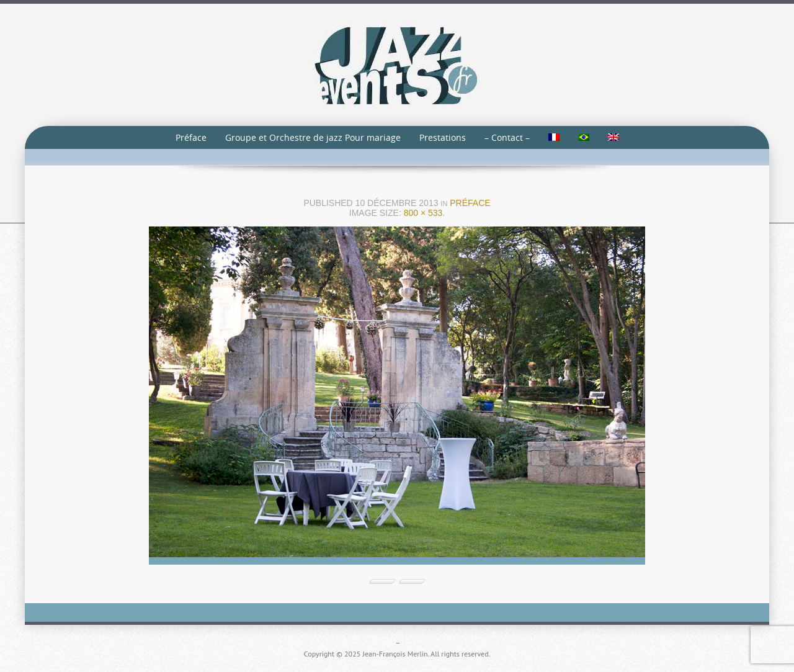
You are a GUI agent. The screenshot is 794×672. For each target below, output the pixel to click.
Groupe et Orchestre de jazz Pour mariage (313, 137)
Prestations (443, 137)
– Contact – (507, 137)
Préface (191, 137)
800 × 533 (423, 213)
